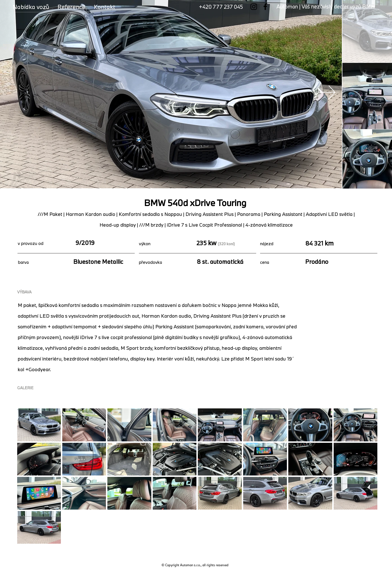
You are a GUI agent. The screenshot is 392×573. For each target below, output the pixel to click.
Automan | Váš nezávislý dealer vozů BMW (326, 6)
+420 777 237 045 (221, 7)
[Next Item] (327, 92)
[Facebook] (265, 7)
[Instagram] (254, 7)
